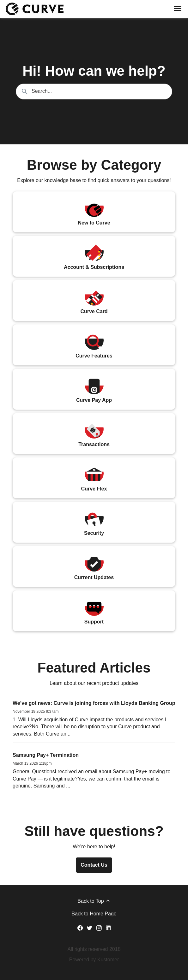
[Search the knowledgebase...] (94, 92)
